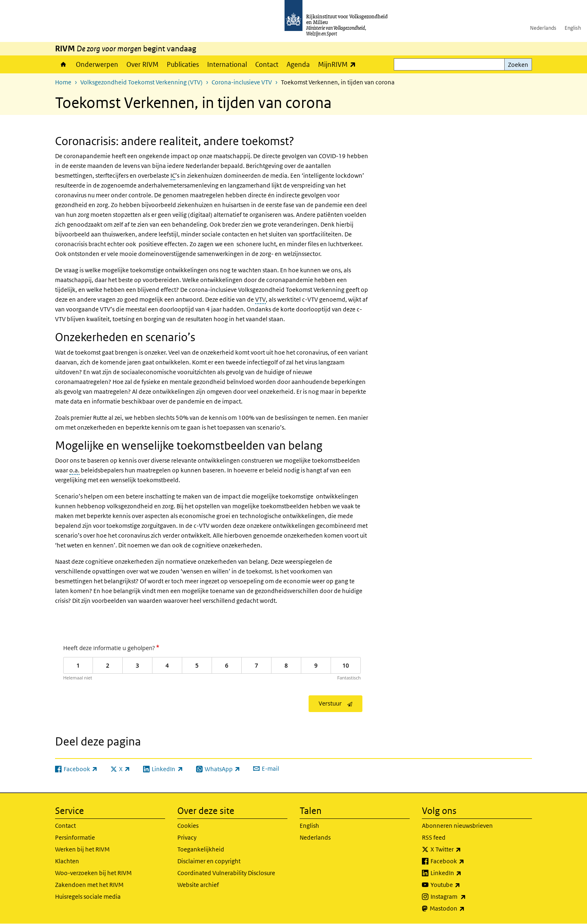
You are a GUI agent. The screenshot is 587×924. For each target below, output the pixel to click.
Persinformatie (75, 837)
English (573, 28)
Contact (267, 64)
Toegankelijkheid (201, 849)
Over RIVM (142, 64)
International (227, 64)
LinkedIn (464, 873)
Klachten (67, 861)
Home (63, 64)
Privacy (187, 837)
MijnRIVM (339, 64)
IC (173, 175)
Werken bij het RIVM (82, 849)
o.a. (74, 470)
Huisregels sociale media (88, 896)
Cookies (188, 826)
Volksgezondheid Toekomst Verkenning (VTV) (141, 82)
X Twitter (464, 849)
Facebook (465, 861)
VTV (260, 299)
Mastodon (465, 909)
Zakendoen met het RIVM (89, 885)
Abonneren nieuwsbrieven (457, 826)
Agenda (298, 64)
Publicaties (183, 64)
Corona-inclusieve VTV (242, 82)
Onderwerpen (97, 64)
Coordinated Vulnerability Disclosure (226, 873)
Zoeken (518, 65)
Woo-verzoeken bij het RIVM (93, 873)
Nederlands (543, 28)
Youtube (463, 885)
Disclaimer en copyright (209, 861)
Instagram (466, 897)
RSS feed (434, 837)
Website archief (198, 885)
